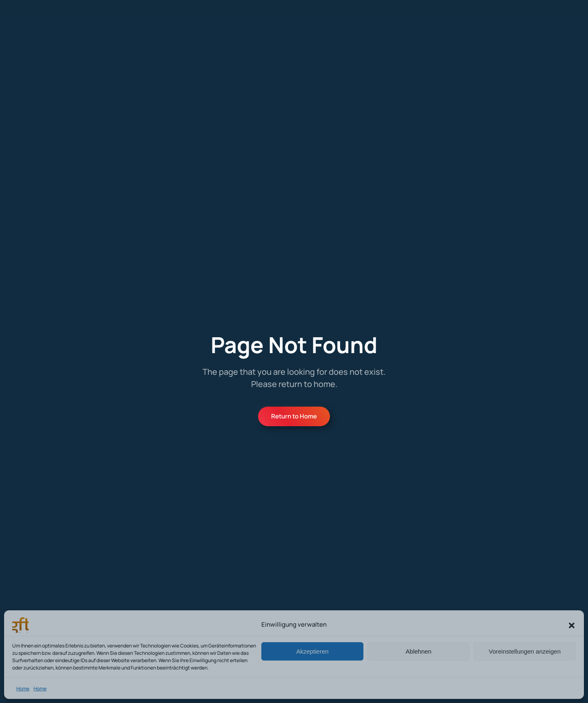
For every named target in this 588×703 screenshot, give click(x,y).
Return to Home (294, 416)
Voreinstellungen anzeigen (525, 651)
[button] (572, 625)
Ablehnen (418, 651)
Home (23, 689)
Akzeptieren (312, 651)
